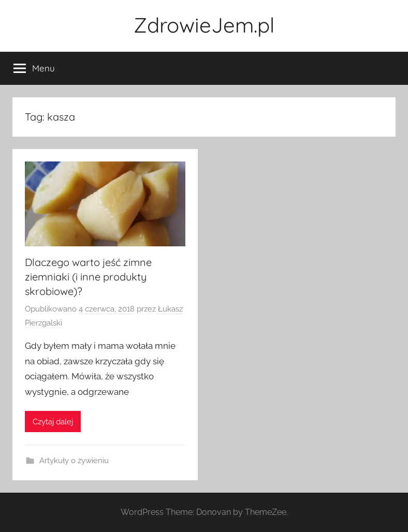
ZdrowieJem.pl (204, 25)
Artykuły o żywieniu (74, 461)
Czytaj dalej (53, 422)
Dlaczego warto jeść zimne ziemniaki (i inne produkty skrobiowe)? (88, 277)
